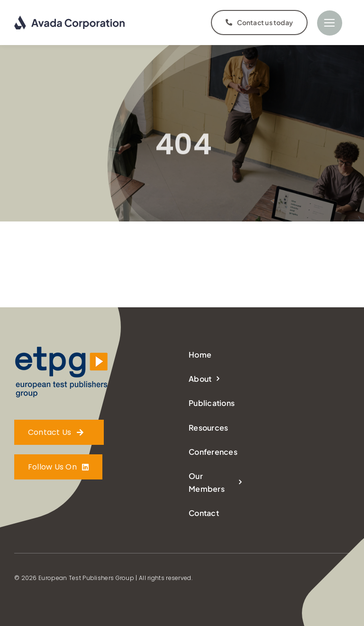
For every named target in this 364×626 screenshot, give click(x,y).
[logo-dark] (70, 19)
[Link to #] (330, 23)
